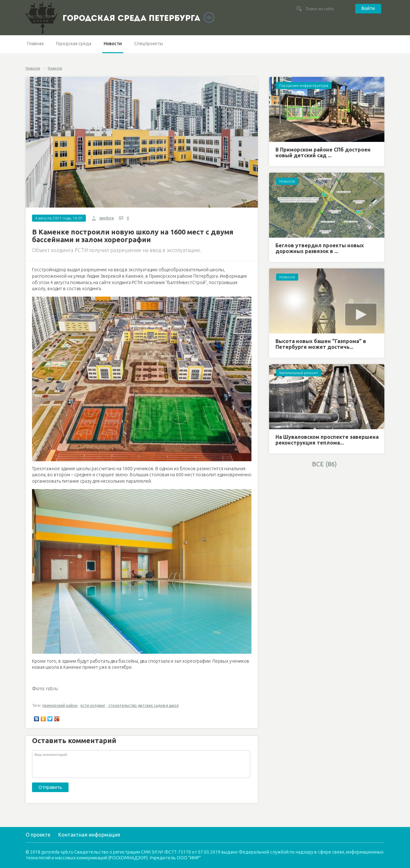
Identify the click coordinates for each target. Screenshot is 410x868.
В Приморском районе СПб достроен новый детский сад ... (323, 152)
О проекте (38, 835)
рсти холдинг (93, 705)
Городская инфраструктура (304, 85)
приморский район (60, 705)
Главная (35, 44)
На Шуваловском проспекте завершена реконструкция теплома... (327, 440)
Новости (113, 44)
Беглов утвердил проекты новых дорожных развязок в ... (320, 248)
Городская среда (74, 44)
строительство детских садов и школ (143, 705)
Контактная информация (89, 835)
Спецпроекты (149, 44)
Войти (368, 8)
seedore (107, 218)
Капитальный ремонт (299, 373)
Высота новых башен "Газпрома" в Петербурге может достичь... (321, 344)
